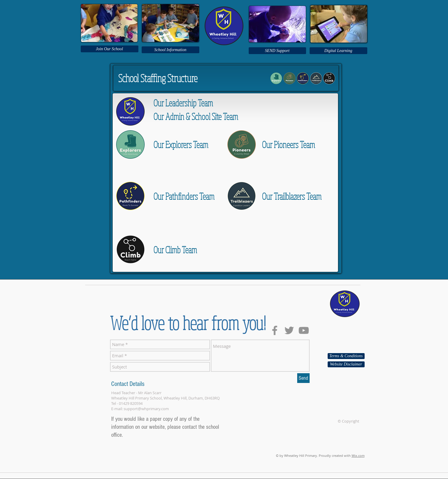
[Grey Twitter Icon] (289, 330)
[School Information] (170, 50)
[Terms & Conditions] (346, 356)
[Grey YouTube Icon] (304, 330)
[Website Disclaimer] (346, 364)
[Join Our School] (110, 49)
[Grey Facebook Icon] (275, 330)
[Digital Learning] (338, 51)
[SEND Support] (277, 51)
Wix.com (358, 456)
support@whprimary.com (146, 409)
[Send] (303, 378)
